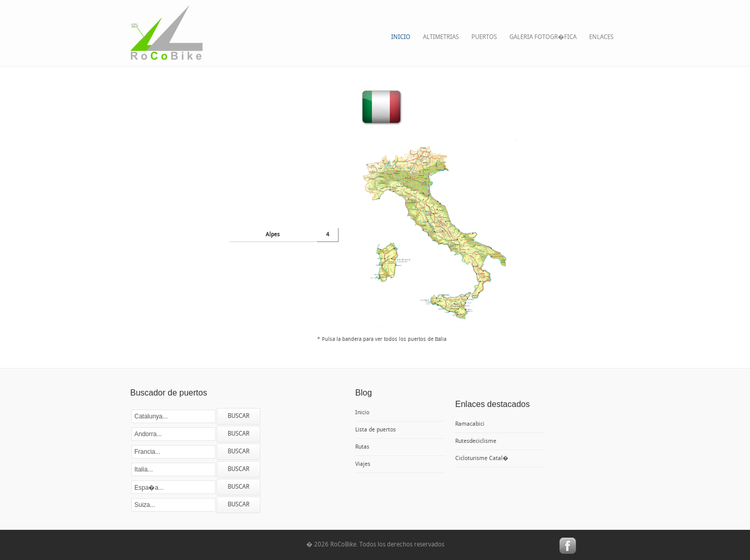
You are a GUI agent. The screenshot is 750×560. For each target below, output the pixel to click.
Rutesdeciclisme (476, 441)
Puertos (484, 37)
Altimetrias (441, 37)
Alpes (273, 235)
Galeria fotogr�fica (543, 37)
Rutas (362, 447)
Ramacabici (470, 424)
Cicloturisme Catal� (482, 459)
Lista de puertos (376, 430)
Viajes (363, 464)
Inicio (401, 37)
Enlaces (601, 37)
